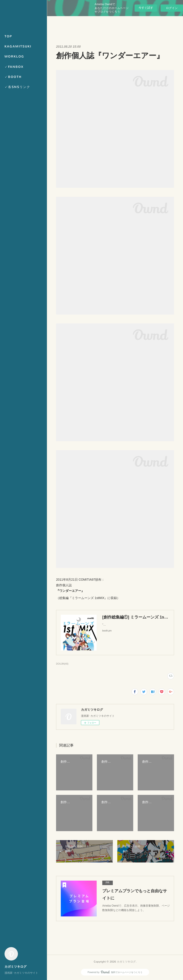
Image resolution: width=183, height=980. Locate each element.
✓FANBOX (14, 67)
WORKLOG (14, 57)
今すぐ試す (146, 8)
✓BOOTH (13, 77)
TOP (8, 36)
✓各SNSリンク (17, 87)
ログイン (172, 8)
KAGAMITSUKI (18, 46)
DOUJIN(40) (62, 664)
